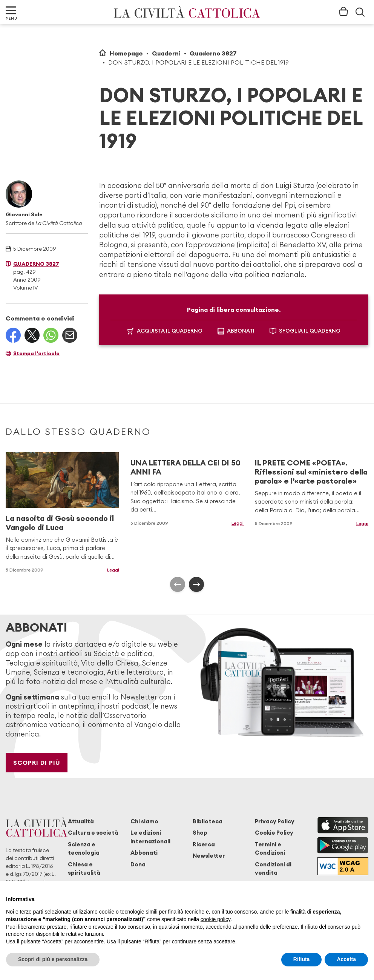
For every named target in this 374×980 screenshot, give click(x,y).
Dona (138, 864)
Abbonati (144, 853)
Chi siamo (144, 821)
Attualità (81, 821)
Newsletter (209, 856)
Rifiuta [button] (302, 959)
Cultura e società (93, 833)
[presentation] (178, 584)
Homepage (126, 53)
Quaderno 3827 (213, 53)
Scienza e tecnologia (84, 848)
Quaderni (166, 53)
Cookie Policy (274, 833)
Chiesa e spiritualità (84, 868)
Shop (200, 833)
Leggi (113, 570)
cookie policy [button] (215, 919)
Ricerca (204, 844)
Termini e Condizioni (270, 848)
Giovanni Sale (24, 214)
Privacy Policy (275, 821)
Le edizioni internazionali (150, 837)
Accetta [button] (346, 959)
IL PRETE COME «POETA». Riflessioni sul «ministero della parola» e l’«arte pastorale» (311, 472)
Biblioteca (208, 821)
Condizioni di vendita (273, 868)
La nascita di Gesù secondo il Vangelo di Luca (60, 523)
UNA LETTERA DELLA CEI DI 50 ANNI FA (185, 467)
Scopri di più (37, 763)
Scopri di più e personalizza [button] (53, 959)
